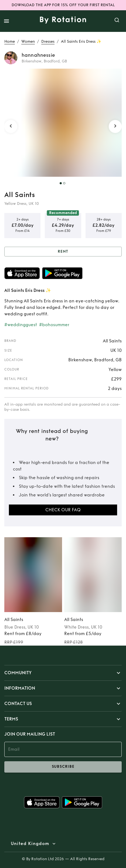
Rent (63, 252)
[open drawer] (6, 21)
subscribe (63, 767)
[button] (63, 673)
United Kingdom (30, 844)
